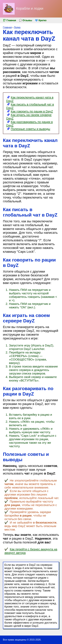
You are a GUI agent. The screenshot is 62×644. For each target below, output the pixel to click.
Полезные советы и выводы (30, 129)
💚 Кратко (41, 20)
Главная (7, 27)
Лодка (17, 27)
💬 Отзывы (26, 20)
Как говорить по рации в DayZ (32, 111)
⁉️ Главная (10, 20)
